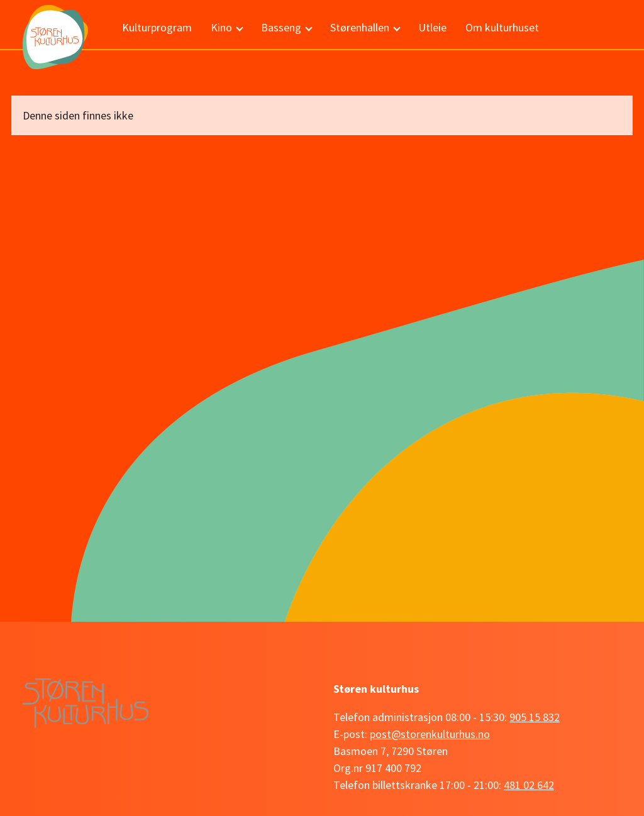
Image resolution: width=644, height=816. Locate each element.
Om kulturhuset (502, 27)
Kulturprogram (157, 27)
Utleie (432, 27)
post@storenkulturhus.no (430, 734)
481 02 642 (529, 785)
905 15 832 (535, 717)
